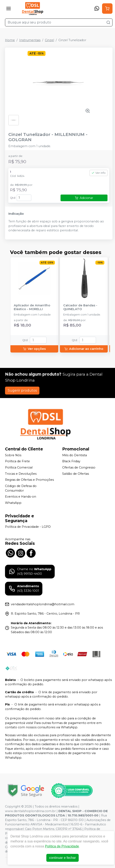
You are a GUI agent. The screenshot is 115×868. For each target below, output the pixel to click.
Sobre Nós (13, 455)
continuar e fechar (62, 858)
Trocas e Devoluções (21, 474)
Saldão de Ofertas (76, 474)
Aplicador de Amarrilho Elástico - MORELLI (32, 307)
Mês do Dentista (75, 455)
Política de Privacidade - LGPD (28, 527)
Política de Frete (17, 461)
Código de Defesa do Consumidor (21, 488)
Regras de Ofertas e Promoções (29, 480)
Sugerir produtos (22, 390)
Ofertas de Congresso (79, 467)
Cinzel (49, 40)
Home (10, 40)
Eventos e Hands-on (21, 497)
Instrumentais (30, 40)
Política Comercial (19, 467)
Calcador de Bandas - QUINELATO (80, 307)
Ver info (99, 173)
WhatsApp (13, 503)
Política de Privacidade (62, 846)
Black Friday (71, 461)
